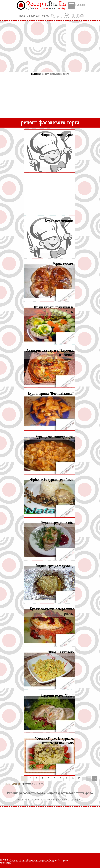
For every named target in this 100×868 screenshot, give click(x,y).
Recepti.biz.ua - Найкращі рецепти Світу (32, 860)
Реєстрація (63, 17)
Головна (35, 74)
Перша (6, 784)
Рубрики (76, 5)
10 (79, 778)
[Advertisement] (50, 46)
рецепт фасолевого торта (55, 74)
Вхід (67, 14)
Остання (16, 784)
